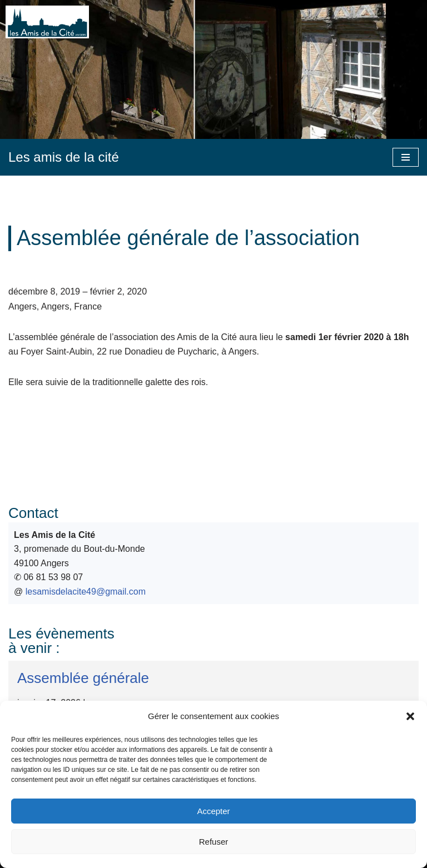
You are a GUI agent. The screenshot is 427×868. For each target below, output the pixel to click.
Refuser (214, 842)
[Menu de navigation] (406, 157)
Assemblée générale (83, 678)
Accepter (213, 811)
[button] (410, 716)
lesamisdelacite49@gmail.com (86, 592)
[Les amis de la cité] (64, 157)
